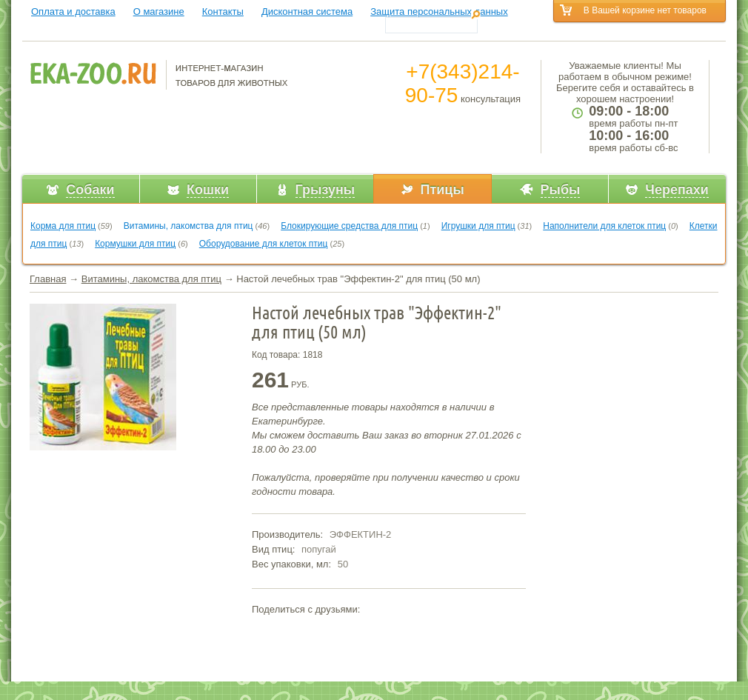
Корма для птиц (63, 226)
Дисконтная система (307, 11)
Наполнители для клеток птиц (604, 226)
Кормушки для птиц (135, 244)
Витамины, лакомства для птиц (188, 226)
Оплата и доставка (73, 11)
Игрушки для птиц (478, 226)
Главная (48, 279)
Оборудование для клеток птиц (264, 244)
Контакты (223, 11)
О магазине (159, 11)
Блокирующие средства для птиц (349, 226)
